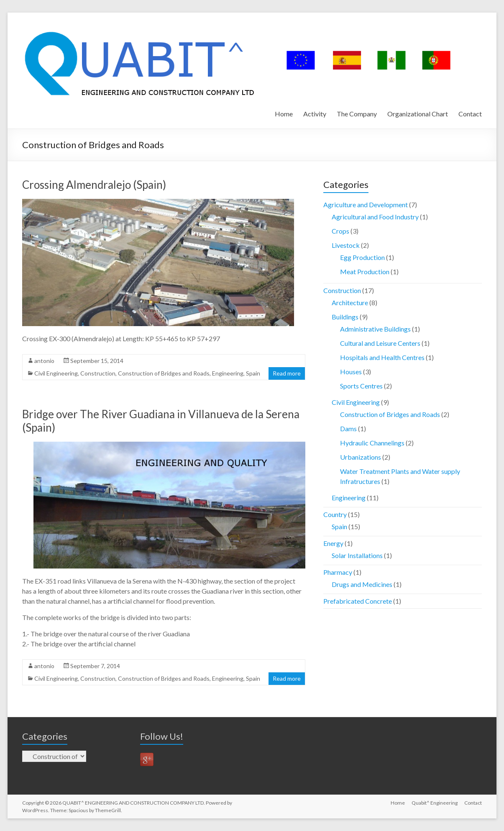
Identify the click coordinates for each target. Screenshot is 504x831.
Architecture (350, 302)
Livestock (346, 245)
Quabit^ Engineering (435, 803)
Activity (315, 114)
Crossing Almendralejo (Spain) (94, 185)
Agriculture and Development (366, 205)
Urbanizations (361, 457)
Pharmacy (338, 572)
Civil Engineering (56, 373)
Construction (98, 373)
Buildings (345, 317)
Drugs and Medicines (362, 584)
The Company (357, 114)
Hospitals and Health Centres (382, 357)
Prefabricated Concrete (358, 601)
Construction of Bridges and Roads (164, 373)
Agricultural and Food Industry (375, 217)
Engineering (228, 373)
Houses (351, 372)
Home (284, 114)
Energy (333, 543)
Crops (340, 231)
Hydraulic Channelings (372, 443)
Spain (253, 373)
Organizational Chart (418, 114)
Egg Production (362, 257)
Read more (287, 373)
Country (335, 514)
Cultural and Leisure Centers (380, 343)
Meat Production (365, 271)
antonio (44, 361)
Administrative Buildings (375, 329)
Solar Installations (357, 555)
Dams (348, 428)
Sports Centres (361, 386)
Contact (470, 114)
